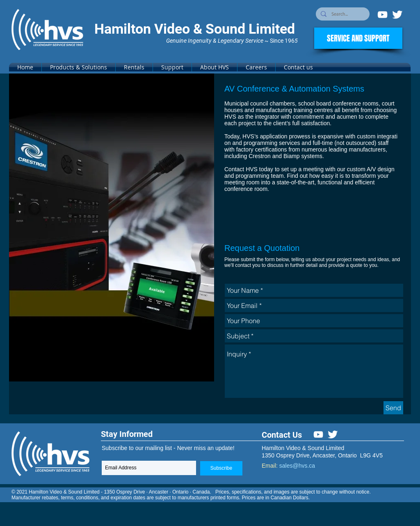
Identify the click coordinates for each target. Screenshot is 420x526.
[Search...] (342, 14)
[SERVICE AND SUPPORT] (358, 38)
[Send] (393, 408)
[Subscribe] (221, 468)
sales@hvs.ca (297, 466)
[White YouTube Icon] (382, 15)
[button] (79, 67)
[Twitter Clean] (397, 15)
